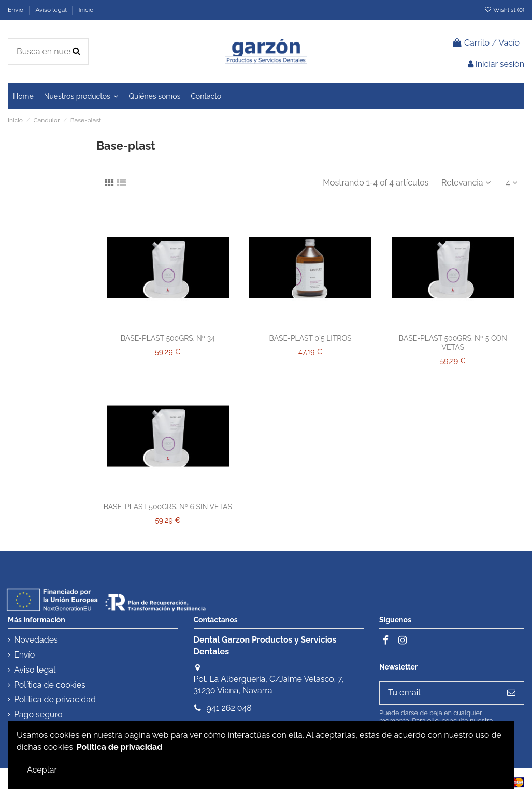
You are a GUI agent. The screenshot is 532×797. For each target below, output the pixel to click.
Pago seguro (38, 714)
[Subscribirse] (511, 693)
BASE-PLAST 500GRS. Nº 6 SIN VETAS (168, 507)
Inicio (86, 10)
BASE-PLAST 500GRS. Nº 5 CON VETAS (453, 343)
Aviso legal (52, 10)
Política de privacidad (55, 699)
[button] (81, 96)
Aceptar (42, 770)
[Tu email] (439, 693)
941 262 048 (229, 708)
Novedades (36, 640)
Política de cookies (50, 685)
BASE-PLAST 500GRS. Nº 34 (168, 338)
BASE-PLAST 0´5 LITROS (311, 338)
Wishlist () (504, 10)
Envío (16, 10)
